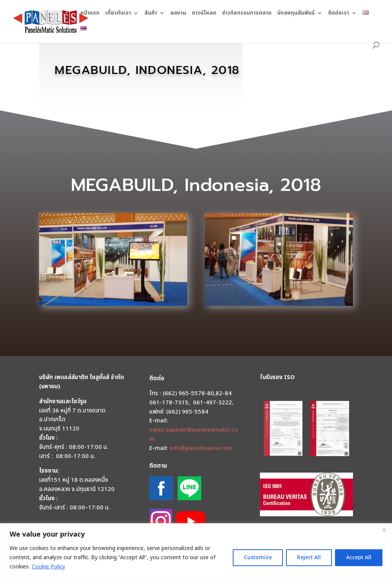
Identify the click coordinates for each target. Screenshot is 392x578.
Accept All (359, 557)
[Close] (384, 530)
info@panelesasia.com (201, 448)
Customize (258, 557)
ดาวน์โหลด (204, 14)
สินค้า (151, 14)
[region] (196, 551)
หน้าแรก (90, 14)
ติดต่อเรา (339, 14)
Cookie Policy (48, 567)
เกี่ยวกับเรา (118, 14)
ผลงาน (178, 14)
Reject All (309, 557)
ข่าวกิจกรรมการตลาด (247, 14)
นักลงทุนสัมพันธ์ (296, 14)
